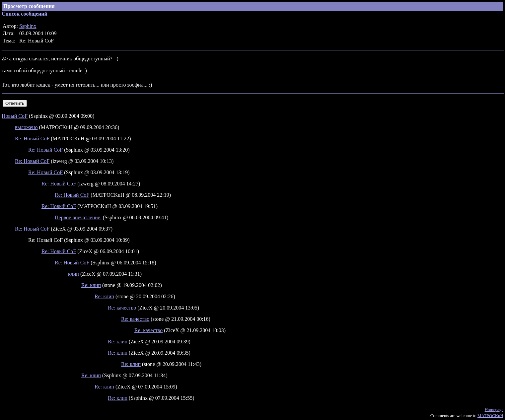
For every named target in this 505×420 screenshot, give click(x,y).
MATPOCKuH (490, 416)
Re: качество (122, 308)
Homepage (494, 410)
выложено (26, 127)
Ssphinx (28, 26)
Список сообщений (25, 14)
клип (73, 274)
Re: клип (91, 285)
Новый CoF (15, 116)
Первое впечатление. (78, 217)
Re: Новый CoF (32, 139)
